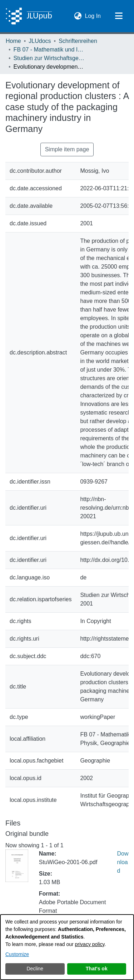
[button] (78, 16)
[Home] (29, 16)
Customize (17, 954)
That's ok (97, 969)
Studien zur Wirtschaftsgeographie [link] (49, 58)
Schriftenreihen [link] (78, 41)
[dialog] (67, 947)
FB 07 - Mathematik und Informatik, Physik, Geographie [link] (49, 50)
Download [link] (123, 862)
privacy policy (90, 944)
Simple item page (67, 149)
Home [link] (13, 41)
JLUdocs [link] (40, 41)
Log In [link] (93, 15)
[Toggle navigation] (119, 16)
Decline (35, 969)
